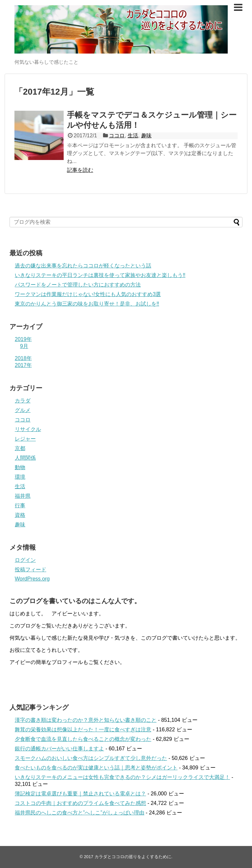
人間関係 (25, 458)
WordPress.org (32, 579)
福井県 (23, 496)
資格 (20, 515)
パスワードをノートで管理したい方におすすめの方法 (78, 285)
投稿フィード (31, 570)
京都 (20, 448)
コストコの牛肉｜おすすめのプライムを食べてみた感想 (80, 803)
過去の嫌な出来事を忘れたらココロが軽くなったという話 (83, 266)
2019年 (23, 339)
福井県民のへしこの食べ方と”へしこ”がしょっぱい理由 (80, 813)
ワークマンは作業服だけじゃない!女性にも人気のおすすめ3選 (88, 294)
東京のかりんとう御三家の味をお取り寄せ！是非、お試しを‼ (87, 304)
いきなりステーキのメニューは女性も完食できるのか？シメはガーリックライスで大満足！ (122, 777)
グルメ (23, 410)
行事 (20, 505)
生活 (133, 136)
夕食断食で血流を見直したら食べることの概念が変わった (83, 739)
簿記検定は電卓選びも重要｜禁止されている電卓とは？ (80, 794)
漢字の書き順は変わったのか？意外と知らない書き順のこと (86, 720)
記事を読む (80, 170)
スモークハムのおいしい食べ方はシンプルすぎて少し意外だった (91, 758)
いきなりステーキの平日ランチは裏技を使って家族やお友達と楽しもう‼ (100, 275)
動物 (20, 467)
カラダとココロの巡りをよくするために (133, 857)
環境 (20, 477)
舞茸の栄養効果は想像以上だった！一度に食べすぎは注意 (83, 730)
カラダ (23, 401)
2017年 (23, 365)
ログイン (25, 560)
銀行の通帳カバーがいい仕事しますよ (59, 749)
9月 (24, 346)
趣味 (146, 136)
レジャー (25, 439)
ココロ (117, 136)
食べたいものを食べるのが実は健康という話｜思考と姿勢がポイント (96, 768)
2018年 (23, 358)
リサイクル (28, 429)
